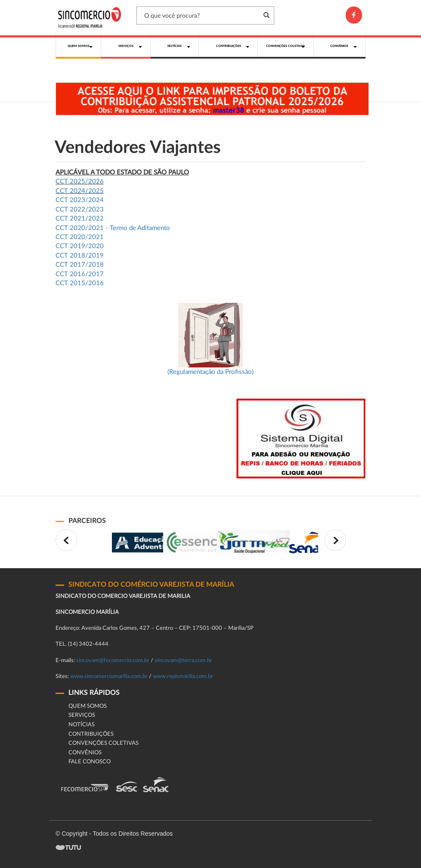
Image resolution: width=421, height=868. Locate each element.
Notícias (82, 725)
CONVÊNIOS (85, 753)
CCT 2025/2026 (80, 182)
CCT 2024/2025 (80, 191)
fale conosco (90, 762)
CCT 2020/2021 (80, 237)
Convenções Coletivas (104, 743)
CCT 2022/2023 (80, 210)
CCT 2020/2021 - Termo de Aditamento (113, 228)
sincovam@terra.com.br (183, 661)
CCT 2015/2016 (80, 283)
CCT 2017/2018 (80, 265)
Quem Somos (88, 706)
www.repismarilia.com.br (183, 677)
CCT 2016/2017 (80, 274)
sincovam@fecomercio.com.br (113, 661)
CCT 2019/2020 (80, 246)
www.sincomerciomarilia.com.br (109, 677)
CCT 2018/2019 (80, 256)
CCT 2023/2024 (80, 200)
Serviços (82, 715)
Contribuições (91, 734)
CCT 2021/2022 (80, 219)
